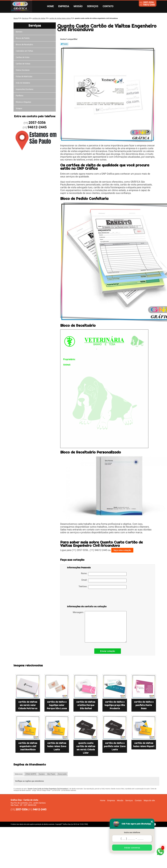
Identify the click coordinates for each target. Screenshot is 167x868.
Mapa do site (149, 800)
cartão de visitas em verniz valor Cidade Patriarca (28, 705)
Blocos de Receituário (24, 45)
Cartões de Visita (23, 57)
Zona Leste (62, 774)
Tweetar (64, 44)
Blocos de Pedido (23, 38)
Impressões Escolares (25, 89)
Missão (78, 6)
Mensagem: (100, 627)
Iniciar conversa (132, 848)
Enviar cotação (108, 651)
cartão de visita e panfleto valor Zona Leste (115, 746)
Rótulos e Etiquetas (23, 102)
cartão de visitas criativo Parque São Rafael (86, 705)
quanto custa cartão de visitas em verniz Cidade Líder (86, 748)
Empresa (64, 6)
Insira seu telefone (132, 832)
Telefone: (103, 587)
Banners (19, 32)
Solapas (19, 108)
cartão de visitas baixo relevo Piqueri (144, 745)
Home (50, 6)
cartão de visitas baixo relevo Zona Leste (57, 746)
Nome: (104, 574)
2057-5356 (149, 2)
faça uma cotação (122, 550)
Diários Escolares (23, 70)
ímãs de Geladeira (23, 83)
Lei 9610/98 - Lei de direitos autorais (64, 790)
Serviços (93, 6)
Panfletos (20, 96)
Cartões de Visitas (23, 64)
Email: (104, 580)
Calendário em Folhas (24, 51)
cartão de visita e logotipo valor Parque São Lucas (57, 705)
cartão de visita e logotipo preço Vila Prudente (115, 705)
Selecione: (19, 774)
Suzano (42, 774)
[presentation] (86, 598)
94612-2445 (149, 5)
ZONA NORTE (31, 774)
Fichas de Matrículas (24, 77)
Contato (108, 6)
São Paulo (51, 774)
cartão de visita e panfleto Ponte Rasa (144, 705)
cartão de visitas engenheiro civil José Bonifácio (28, 746)
